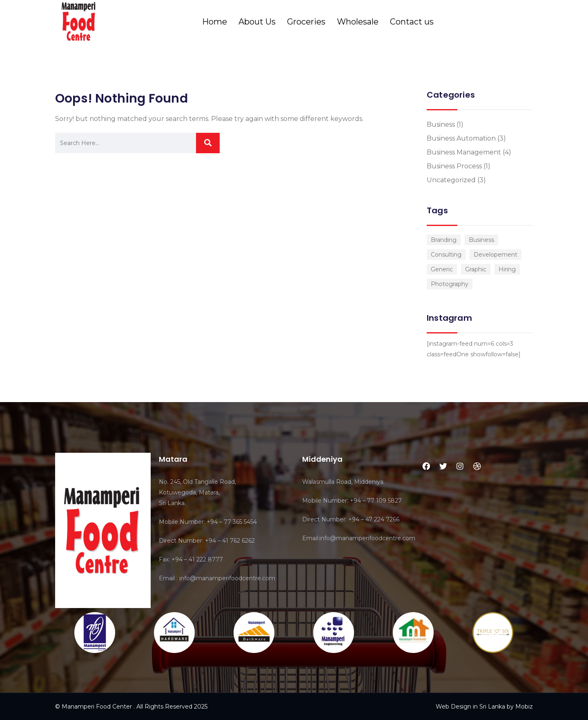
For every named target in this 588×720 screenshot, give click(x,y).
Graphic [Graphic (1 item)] (476, 269)
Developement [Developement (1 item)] (496, 255)
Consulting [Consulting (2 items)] (446, 255)
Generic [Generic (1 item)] (442, 269)
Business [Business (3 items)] (481, 240)
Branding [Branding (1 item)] (444, 240)
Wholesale (358, 22)
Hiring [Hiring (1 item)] (507, 269)
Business (441, 124)
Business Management (464, 152)
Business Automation (461, 138)
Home (215, 22)
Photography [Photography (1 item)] (450, 284)
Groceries (306, 22)
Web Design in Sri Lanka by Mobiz (484, 707)
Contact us (412, 22)
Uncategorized (451, 180)
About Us (257, 22)
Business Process (454, 166)
